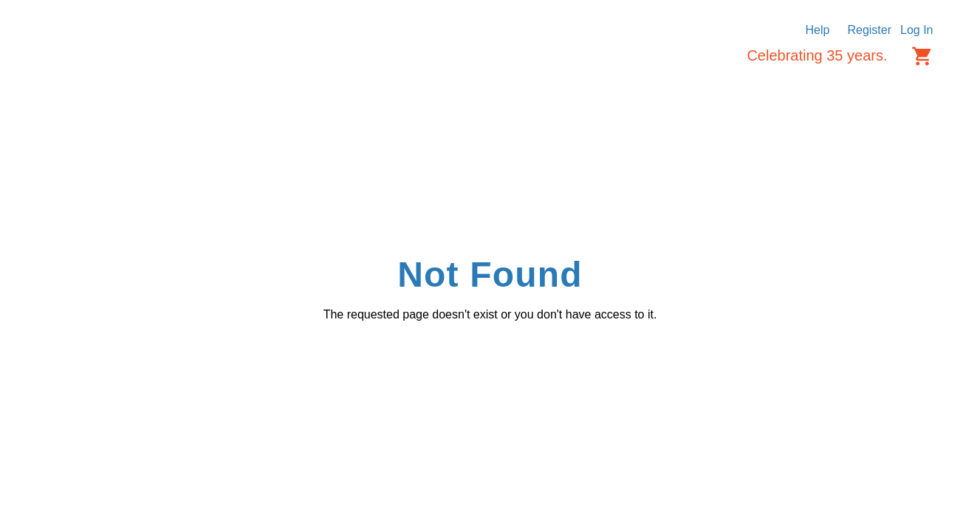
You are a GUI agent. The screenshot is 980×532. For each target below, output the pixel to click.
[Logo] (96, 67)
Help (818, 30)
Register (869, 30)
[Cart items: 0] (922, 56)
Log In (916, 30)
